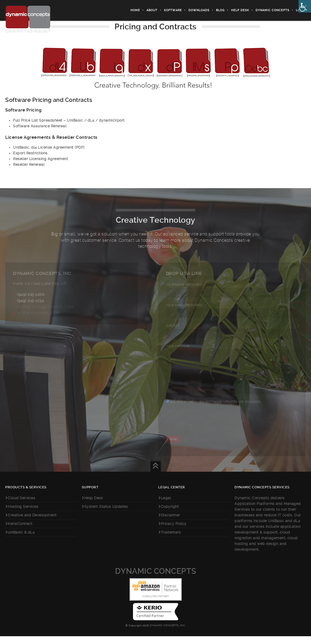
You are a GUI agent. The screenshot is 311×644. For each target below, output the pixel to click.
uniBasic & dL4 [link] (21, 540)
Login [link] (301, 10)
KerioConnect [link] (20, 531)
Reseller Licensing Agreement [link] (40, 159)
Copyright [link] (170, 514)
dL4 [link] (297, 529)
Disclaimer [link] (170, 523)
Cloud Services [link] (21, 506)
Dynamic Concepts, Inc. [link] (167, 633)
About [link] (152, 10)
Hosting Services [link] (23, 514)
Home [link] (135, 10)
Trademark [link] (171, 540)
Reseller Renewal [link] (29, 165)
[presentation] (206, 432)
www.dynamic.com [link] (39, 313)
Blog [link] (220, 10)
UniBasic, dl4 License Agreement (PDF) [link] (49, 147)
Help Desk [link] (240, 10)
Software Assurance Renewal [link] (40, 126)
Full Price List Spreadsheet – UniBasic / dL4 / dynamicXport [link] (69, 120)
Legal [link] (166, 506)
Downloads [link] (199, 10)
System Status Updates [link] (106, 514)
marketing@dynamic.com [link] (45, 307)
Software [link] (173, 10)
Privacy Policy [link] (174, 531)
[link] (305, 6)
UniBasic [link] (276, 529)
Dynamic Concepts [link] (272, 10)
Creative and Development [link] (32, 523)
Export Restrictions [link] (30, 153)
